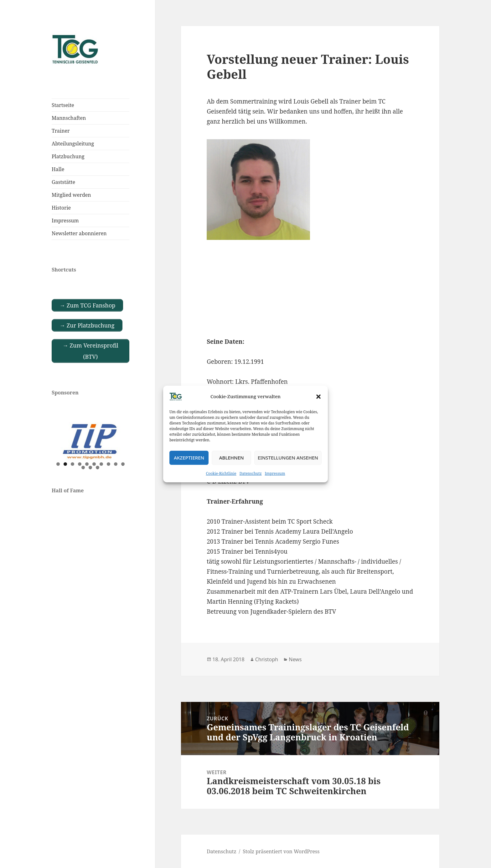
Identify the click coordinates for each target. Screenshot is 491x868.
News (295, 659)
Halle (58, 169)
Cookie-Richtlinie (221, 473)
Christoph (267, 659)
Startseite (63, 105)
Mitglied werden (71, 195)
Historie (61, 208)
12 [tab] (90, 467)
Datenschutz (251, 473)
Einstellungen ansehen (288, 458)
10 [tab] (123, 464)
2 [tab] (65, 464)
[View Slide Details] (90, 441)
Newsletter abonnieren (79, 233)
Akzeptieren (189, 458)
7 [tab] (101, 464)
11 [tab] (83, 467)
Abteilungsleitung (73, 144)
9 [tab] (116, 464)
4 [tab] (80, 464)
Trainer (61, 131)
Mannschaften (69, 118)
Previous (59, 440)
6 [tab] (94, 464)
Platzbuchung (68, 156)
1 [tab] (58, 464)
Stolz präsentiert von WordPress (281, 851)
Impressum (275, 473)
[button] (318, 397)
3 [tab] (72, 464)
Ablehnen (232, 458)
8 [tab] (109, 464)
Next (121, 440)
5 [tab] (87, 464)
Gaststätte (63, 182)
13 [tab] (98, 467)
